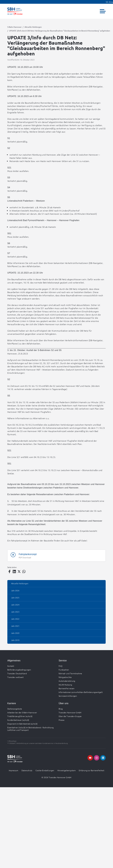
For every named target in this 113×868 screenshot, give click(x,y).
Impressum (14, 770)
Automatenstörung (67, 681)
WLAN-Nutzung (65, 685)
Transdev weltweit (15, 677)
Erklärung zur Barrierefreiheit (92, 770)
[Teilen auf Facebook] (9, 571)
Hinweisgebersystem (67, 770)
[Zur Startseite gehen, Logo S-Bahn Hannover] (15, 11)
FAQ (61, 666)
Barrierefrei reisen (67, 688)
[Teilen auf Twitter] (19, 571)
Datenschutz (27, 770)
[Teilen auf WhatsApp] (24, 571)
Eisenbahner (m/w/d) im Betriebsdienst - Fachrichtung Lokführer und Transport (30, 729)
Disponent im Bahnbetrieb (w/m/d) (22, 724)
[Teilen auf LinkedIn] (14, 571)
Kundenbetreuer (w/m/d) (18, 720)
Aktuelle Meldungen (33, 27)
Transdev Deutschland (17, 673)
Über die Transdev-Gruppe (70, 716)
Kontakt (11, 666)
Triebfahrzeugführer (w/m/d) (20, 716)
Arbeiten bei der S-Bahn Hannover (22, 712)
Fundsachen (64, 670)
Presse (62, 720)
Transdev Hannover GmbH (70, 712)
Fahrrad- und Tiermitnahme (70, 673)
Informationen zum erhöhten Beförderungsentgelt (81, 692)
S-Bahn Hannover (14, 27)
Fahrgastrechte (65, 677)
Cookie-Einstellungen (45, 770)
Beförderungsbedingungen (19, 670)
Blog (61, 709)
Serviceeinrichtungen (68, 696)
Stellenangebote (15, 709)
